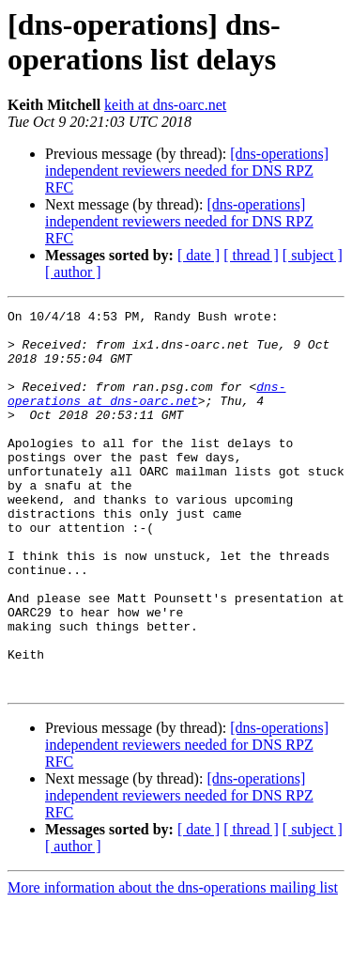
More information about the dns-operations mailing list (173, 964)
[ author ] (73, 272)
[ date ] (199, 255)
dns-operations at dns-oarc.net (146, 412)
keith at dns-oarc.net (165, 105)
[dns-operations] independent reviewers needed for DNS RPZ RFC (187, 171)
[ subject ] (313, 255)
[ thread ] (251, 255)
